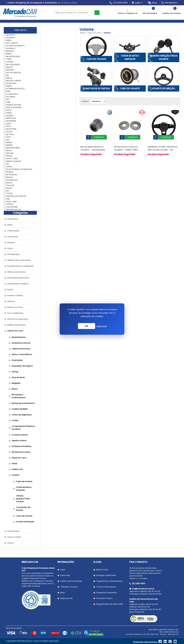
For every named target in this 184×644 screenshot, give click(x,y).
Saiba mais (102, 326)
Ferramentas (13, 531)
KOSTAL (9, 132)
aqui (138, 578)
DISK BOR (10, 70)
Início (82, 33)
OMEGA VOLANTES (14, 161)
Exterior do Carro (15, 307)
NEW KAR (10, 153)
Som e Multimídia (15, 313)
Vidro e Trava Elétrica (22, 354)
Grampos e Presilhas (21, 446)
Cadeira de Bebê (20, 409)
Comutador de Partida (96, 88)
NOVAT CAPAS (12, 159)
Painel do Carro (19, 458)
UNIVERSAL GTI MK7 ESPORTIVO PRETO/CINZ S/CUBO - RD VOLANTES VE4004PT (163, 148)
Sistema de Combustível (19, 260)
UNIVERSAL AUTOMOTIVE (16, 196)
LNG (8, 140)
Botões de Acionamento (23, 403)
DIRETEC (9, 67)
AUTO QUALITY (12, 43)
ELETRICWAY (11, 83)
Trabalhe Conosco (69, 587)
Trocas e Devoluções (106, 587)
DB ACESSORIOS (13, 65)
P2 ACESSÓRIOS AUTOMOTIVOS (19, 169)
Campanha (13, 219)
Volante (15, 475)
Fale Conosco (138, 562)
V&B (8, 199)
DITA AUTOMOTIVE (14, 73)
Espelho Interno (19, 441)
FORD (8, 102)
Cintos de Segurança (22, 415)
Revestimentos (19, 337)
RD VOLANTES (12, 175)
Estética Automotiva (17, 325)
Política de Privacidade (71, 581)
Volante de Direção (163, 88)
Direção (11, 242)
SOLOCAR (10, 185)
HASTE (9, 110)
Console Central (20, 435)
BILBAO (9, 54)
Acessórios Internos (21, 343)
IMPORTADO (11, 118)
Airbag (15, 372)
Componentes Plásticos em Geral (23, 428)
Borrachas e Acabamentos (18, 396)
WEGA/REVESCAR (14, 209)
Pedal (14, 464)
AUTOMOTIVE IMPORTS (15, 46)
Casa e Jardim (14, 537)
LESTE (8, 137)
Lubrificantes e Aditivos (18, 284)
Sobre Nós (65, 575)
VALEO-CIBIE (11, 201)
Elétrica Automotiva (16, 272)
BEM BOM (10, 51)
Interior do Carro (15, 331)
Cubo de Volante (130, 88)
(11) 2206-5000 (119, 3)
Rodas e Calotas (15, 295)
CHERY (9, 59)
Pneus (10, 290)
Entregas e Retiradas (106, 575)
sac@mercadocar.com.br (142, 589)
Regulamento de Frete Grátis (110, 604)
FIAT (8, 99)
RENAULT (10, 177)
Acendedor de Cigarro (22, 366)
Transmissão (13, 231)
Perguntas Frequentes (107, 593)
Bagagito (16, 383)
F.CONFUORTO (12, 94)
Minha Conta (102, 570)
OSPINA (9, 167)
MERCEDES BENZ (13, 148)
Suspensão (13, 237)
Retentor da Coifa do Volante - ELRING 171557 (126, 146)
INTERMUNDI (11, 121)
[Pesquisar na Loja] (74, 13)
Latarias (11, 301)
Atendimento (169, 3)
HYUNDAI (10, 115)
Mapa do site (66, 598)
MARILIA (9, 145)
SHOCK (9, 183)
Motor (10, 225)
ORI (7, 164)
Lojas (139, 3)
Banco (15, 389)
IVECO (9, 126)
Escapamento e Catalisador (21, 266)
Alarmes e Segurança (18, 319)
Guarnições (17, 360)
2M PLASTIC (11, 35)
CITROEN (10, 62)
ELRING (9, 86)
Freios (10, 248)
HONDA (9, 113)
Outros (10, 543)
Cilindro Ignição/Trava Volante (163, 57)
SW (7, 191)
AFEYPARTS (11, 38)
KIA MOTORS (11, 129)
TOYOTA (9, 193)
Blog (152, 3)
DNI (7, 75)
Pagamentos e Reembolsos (109, 581)
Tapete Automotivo (21, 349)
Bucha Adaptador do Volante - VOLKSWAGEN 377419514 (93, 148)
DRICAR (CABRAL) (14, 81)
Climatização (14, 254)
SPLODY (9, 188)
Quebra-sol (17, 469)
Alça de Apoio (18, 377)
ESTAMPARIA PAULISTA (15, 89)
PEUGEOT (10, 172)
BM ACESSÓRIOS (13, 56)
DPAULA (9, 78)
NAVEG (9, 150)
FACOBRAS (11, 97)
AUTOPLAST (11, 48)
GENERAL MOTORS (14, 105)
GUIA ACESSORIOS (14, 107)
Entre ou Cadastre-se (128, 13)
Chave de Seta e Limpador (130, 57)
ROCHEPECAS (12, 180)
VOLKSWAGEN (12, 207)
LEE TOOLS (10, 134)
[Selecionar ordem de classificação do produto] (98, 101)
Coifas (15, 420)
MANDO (9, 142)
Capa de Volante (96, 59)
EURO (8, 91)
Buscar (97, 13)
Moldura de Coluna (21, 452)
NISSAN (9, 156)
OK (87, 326)
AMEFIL (9, 40)
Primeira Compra (104, 598)
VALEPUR (10, 204)
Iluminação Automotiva (18, 278)
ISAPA (8, 124)
